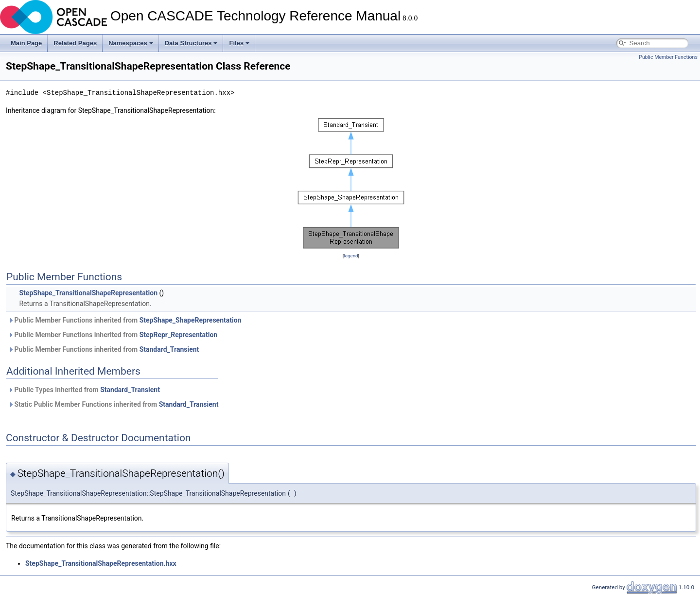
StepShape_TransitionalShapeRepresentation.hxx (101, 563)
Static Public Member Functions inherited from (113, 404)
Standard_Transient (169, 349)
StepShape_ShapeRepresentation (191, 320)
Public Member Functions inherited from (125, 320)
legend (351, 256)
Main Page (26, 43)
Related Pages (75, 43)
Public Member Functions (668, 57)
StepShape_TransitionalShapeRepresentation (88, 293)
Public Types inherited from (84, 390)
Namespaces (131, 43)
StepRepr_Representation (179, 335)
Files (239, 43)
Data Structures (191, 43)
